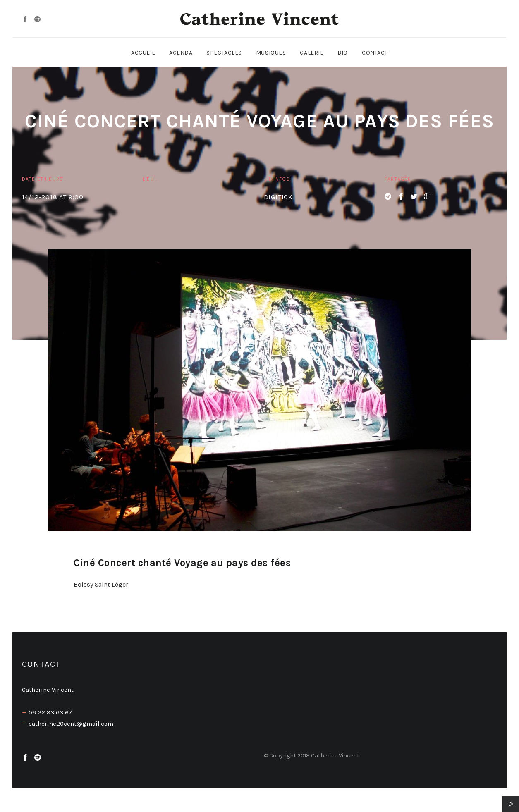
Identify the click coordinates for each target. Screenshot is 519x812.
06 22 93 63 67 (50, 712)
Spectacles (224, 53)
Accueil (143, 53)
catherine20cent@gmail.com (71, 724)
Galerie (312, 53)
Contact (375, 53)
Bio (343, 53)
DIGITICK (278, 197)
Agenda (181, 53)
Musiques (271, 53)
